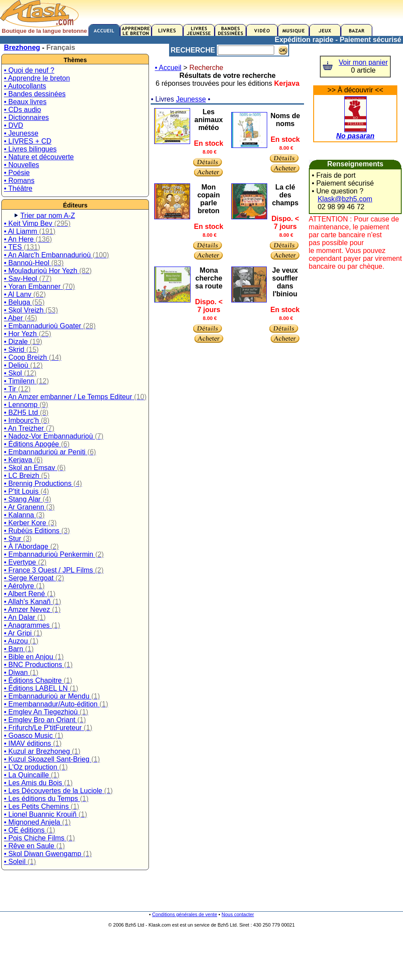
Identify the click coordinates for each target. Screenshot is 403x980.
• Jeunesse (21, 133)
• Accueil (168, 68)
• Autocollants (25, 86)
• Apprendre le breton (37, 78)
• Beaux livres (25, 102)
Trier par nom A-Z (48, 216)
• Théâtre (18, 188)
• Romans (19, 181)
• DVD (14, 125)
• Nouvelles (21, 165)
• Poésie (17, 173)
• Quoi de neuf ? (29, 70)
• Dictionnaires (27, 118)
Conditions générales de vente (185, 914)
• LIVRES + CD (28, 141)
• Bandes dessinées (35, 94)
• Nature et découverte (39, 157)
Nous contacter (238, 914)
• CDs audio (23, 110)
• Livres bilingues (30, 149)
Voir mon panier (363, 62)
